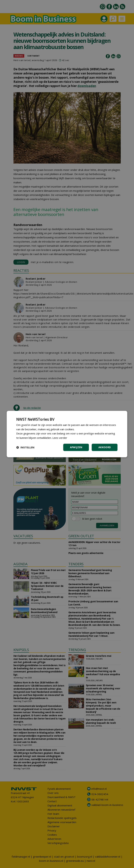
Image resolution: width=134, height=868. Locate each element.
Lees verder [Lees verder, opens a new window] (60, 438)
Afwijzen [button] (76, 447)
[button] (25, 447)
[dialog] (67, 434)
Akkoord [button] (105, 447)
